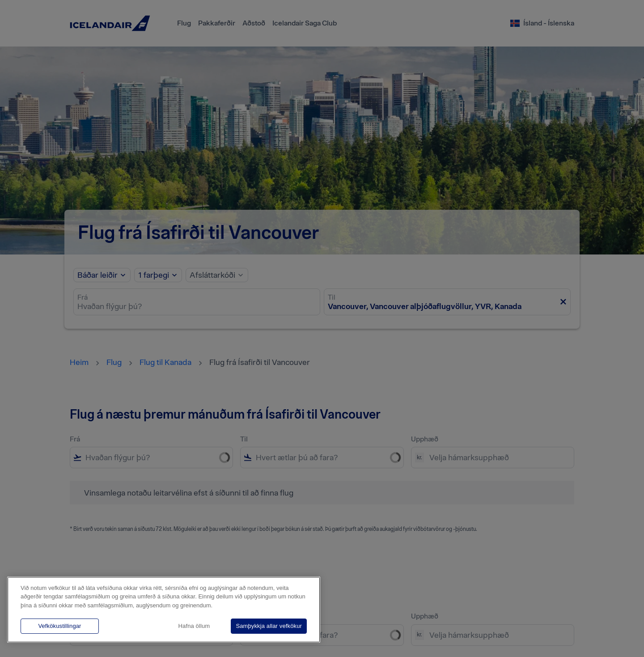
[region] (164, 610)
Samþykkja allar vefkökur (269, 626)
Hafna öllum (194, 626)
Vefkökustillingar (59, 626)
